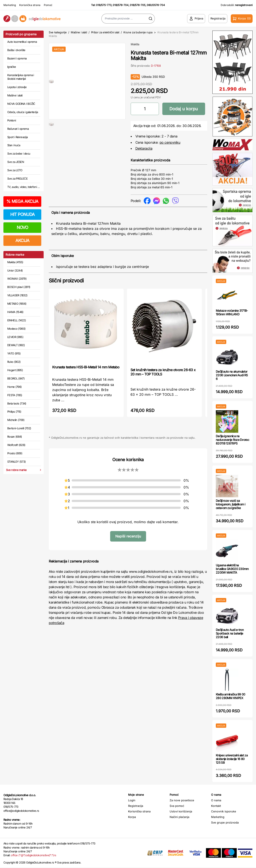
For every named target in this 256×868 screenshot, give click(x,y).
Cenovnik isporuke (224, 811)
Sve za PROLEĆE (17, 179)
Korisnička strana (30, 5)
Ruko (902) (14, 362)
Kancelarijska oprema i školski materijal (21, 77)
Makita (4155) (15, 262)
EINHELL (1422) (17, 320)
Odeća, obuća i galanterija (23, 112)
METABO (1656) (17, 304)
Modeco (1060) (16, 329)
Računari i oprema (18, 129)
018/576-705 (138, 5)
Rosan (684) (15, 437)
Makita (135, 44)
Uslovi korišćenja (181, 811)
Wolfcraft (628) (16, 445)
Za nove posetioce (182, 800)
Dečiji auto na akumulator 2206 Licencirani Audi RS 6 (232, 375)
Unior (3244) (15, 270)
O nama (216, 800)
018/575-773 (104, 5)
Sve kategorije (58, 32)
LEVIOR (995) (15, 337)
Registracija (136, 806)
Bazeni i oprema (17, 58)
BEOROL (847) (16, 378)
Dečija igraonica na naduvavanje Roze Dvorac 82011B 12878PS (232, 440)
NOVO (22, 227)
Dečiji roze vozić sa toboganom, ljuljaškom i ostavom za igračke (230, 504)
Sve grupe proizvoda (225, 822)
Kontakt (216, 806)
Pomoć (48, 5)
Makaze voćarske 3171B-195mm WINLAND (232, 312)
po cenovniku (170, 142)
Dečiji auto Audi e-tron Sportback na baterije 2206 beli (230, 633)
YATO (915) (14, 353)
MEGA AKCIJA (22, 201)
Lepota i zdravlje (17, 87)
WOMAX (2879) (17, 279)
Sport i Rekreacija (17, 137)
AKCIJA (22, 241)
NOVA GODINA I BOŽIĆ (21, 104)
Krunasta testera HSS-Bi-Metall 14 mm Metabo (86, 367)
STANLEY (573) (17, 462)
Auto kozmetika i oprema (22, 42)
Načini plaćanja (179, 817)
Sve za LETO (15, 170)
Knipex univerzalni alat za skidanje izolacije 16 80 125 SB (232, 759)
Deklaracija (144, 148)
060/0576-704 (156, 5)
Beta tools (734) (17, 403)
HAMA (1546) (15, 312)
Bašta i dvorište (16, 50)
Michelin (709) (16, 420)
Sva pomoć (177, 806)
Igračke (12, 67)
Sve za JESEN (16, 162)
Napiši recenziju (128, 536)
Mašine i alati (15, 95)
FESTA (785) (15, 395)
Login (132, 800)
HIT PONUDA (22, 214)
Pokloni (12, 120)
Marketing (10, 5)
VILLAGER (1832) (17, 295)
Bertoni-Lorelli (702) (19, 428)
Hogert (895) (15, 370)
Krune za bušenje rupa (138, 32)
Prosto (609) (15, 453)
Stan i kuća (14, 145)
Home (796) (15, 387)
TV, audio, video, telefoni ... (24, 187)
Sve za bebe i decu (19, 154)
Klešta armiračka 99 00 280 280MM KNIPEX (231, 696)
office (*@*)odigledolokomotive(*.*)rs (33, 855)
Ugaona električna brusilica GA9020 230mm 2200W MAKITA (232, 569)
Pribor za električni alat (105, 32)
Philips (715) (14, 412)
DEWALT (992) (16, 345)
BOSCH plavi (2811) (19, 287)
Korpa (132, 817)
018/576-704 (121, 5)
